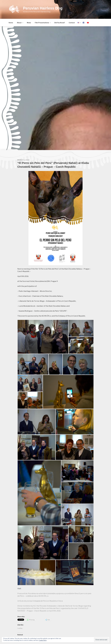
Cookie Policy (43, 640)
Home (11, 23)
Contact (72, 23)
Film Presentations (43, 23)
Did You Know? (60, 23)
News (29, 23)
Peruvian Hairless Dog (43, 8)
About (20, 23)
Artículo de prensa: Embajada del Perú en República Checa (40, 601)
